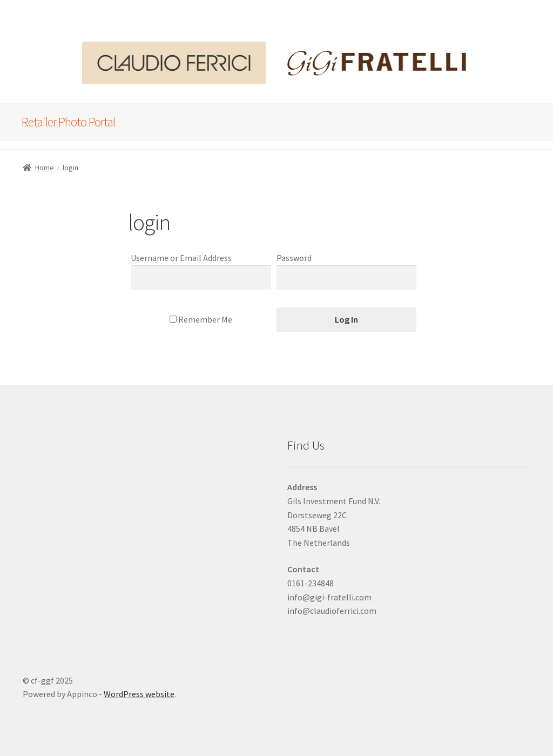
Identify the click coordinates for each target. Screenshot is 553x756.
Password (294, 258)
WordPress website (139, 694)
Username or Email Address (181, 258)
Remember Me (201, 319)
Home (45, 168)
